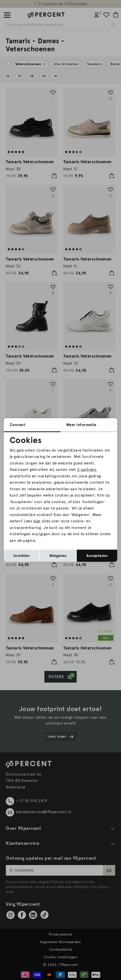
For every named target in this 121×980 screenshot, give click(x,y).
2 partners (87, 470)
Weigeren (58, 556)
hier (37, 521)
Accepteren (97, 556)
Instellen (22, 556)
